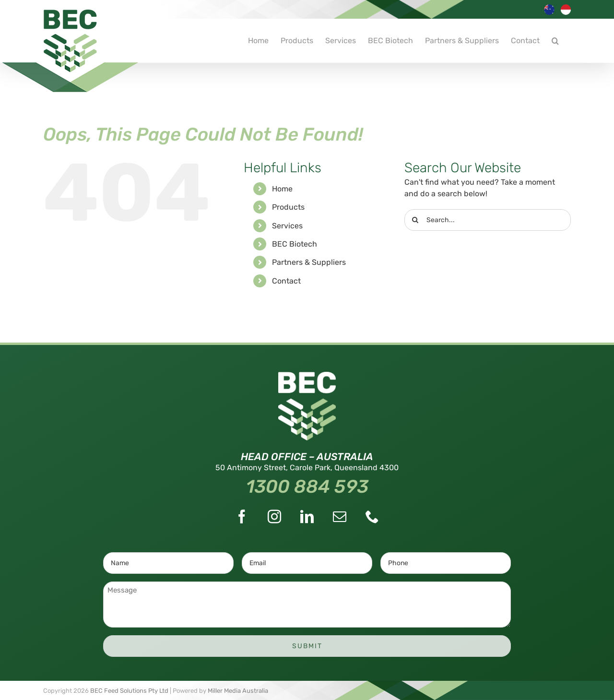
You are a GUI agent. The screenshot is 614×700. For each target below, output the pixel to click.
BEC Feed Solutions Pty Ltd (129, 691)
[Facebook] (242, 517)
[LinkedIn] (307, 517)
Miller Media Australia (238, 691)
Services (287, 226)
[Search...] (488, 220)
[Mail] (340, 517)
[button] (555, 41)
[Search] (415, 220)
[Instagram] (274, 517)
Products (288, 207)
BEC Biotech (295, 244)
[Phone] (372, 517)
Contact (286, 281)
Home (282, 189)
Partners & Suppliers (309, 262)
